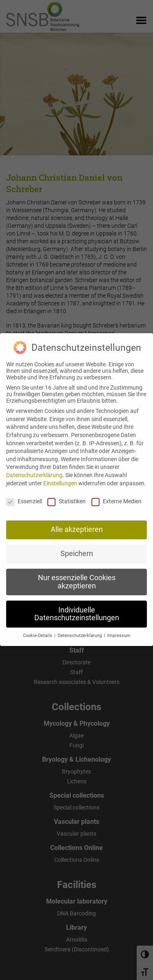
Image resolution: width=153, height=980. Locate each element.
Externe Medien (116, 496)
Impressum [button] (119, 630)
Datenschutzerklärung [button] (80, 630)
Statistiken (67, 496)
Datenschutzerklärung (34, 469)
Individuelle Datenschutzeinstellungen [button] (77, 608)
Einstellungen (60, 477)
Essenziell (24, 496)
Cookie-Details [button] (38, 630)
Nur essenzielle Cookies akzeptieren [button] (77, 576)
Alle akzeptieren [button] (77, 524)
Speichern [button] (77, 548)
